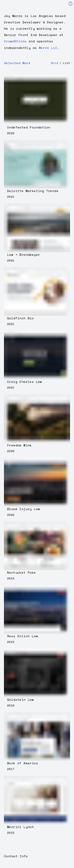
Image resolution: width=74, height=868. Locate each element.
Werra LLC (48, 48)
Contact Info (16, 856)
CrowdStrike (15, 41)
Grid (54, 63)
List (67, 63)
